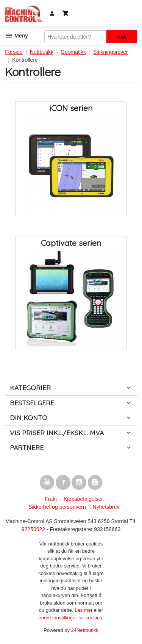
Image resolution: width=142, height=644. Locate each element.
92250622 (33, 529)
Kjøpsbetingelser (83, 499)
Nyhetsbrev (106, 507)
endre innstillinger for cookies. (71, 618)
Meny (16, 36)
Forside (14, 52)
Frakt (51, 499)
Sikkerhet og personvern (57, 507)
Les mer (84, 610)
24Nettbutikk (85, 630)
